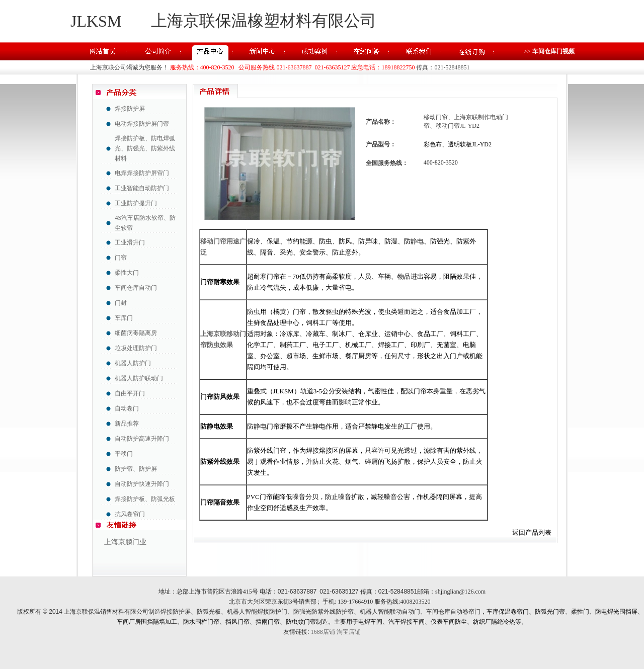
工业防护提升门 (136, 203)
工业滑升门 (130, 242)
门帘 (121, 258)
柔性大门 (127, 273)
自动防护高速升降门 (142, 439)
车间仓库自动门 (136, 288)
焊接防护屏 (130, 109)
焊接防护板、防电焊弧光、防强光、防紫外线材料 (145, 148)
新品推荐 (127, 424)
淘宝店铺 (349, 632)
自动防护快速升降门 (142, 484)
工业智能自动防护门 (142, 188)
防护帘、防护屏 (136, 469)
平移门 (124, 454)
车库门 (124, 318)
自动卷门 (127, 408)
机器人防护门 (133, 363)
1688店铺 (323, 632)
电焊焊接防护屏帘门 (142, 173)
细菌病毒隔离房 (136, 333)
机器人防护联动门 (139, 378)
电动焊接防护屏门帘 (142, 124)
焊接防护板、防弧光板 (145, 499)
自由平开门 (130, 393)
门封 (121, 303)
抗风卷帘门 (130, 514)
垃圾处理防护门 (136, 348)
